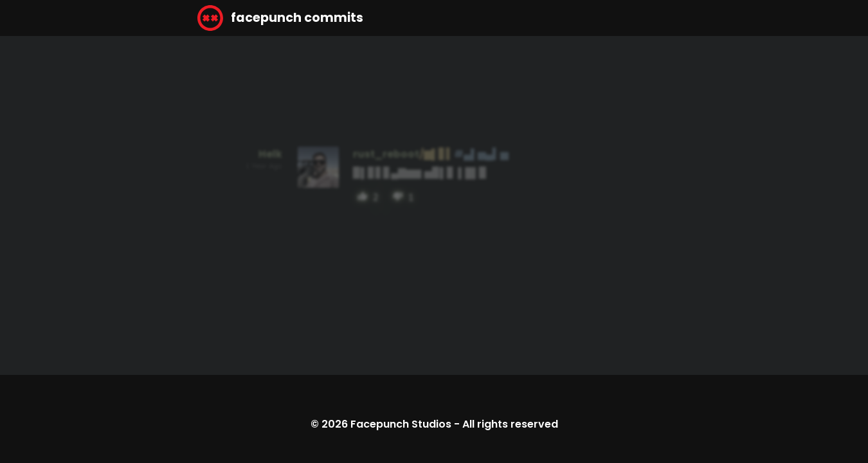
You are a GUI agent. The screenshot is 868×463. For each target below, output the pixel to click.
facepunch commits (280, 18)
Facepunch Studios (401, 424)
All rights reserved (510, 424)
